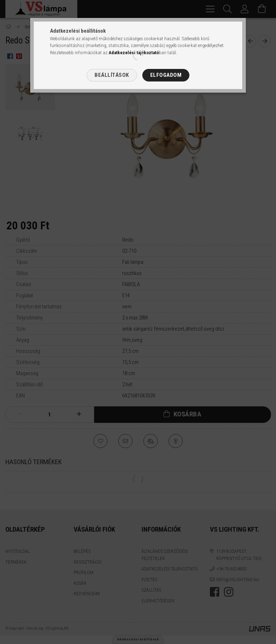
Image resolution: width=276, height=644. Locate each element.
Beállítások (112, 75)
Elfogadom (166, 75)
